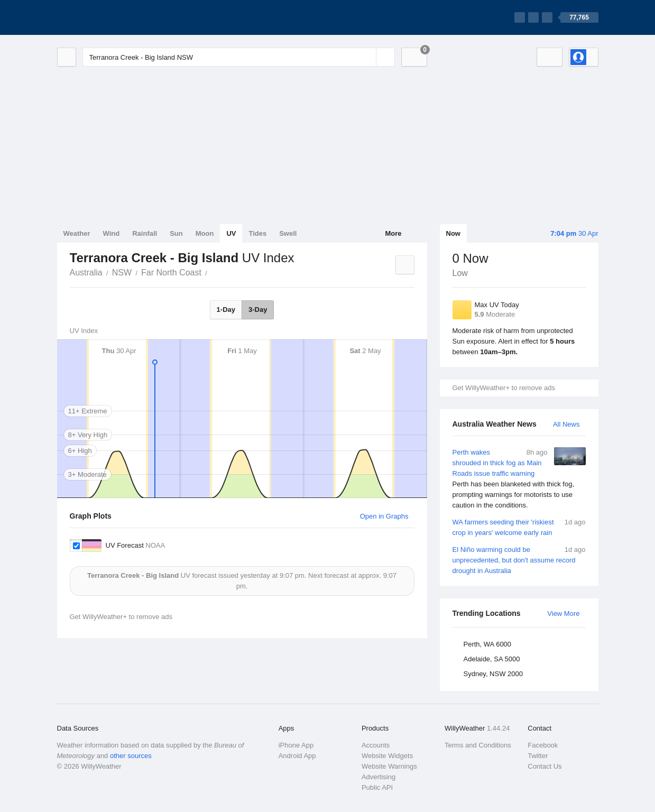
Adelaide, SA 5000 (492, 659)
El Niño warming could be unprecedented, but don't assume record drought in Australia (519, 560)
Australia (86, 273)
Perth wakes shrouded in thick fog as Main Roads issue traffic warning (519, 479)
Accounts (376, 745)
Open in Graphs (384, 516)
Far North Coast (171, 273)
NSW (122, 273)
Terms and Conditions (478, 745)
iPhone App (296, 745)
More (393, 233)
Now (453, 233)
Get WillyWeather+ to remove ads (504, 388)
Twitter (538, 756)
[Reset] (367, 57)
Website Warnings (389, 766)
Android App (297, 756)
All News (566, 424)
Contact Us (545, 766)
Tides (257, 233)
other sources (131, 756)
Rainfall (145, 233)
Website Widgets (387, 756)
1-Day (226, 310)
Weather (77, 233)
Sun (176, 233)
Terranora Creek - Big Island (213, 272)
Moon (205, 233)
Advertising (379, 777)
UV (231, 233)
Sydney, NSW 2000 (493, 674)
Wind (112, 233)
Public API (377, 787)
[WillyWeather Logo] (107, 17)
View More (563, 613)
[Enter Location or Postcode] (239, 57)
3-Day (258, 310)
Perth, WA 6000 (488, 644)
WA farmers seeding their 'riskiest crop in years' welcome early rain (519, 527)
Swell (288, 233)
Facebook (543, 745)
